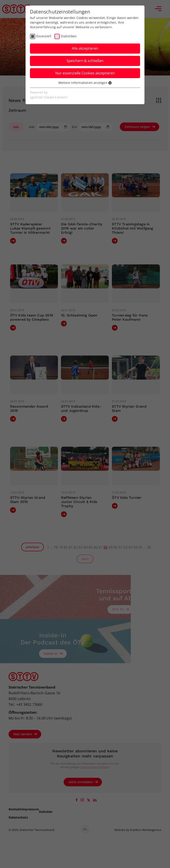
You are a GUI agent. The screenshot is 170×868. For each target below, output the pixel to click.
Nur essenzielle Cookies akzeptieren (85, 73)
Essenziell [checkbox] (44, 36)
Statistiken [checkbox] (69, 36)
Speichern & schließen (85, 61)
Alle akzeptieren (85, 48)
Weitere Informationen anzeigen (85, 83)
